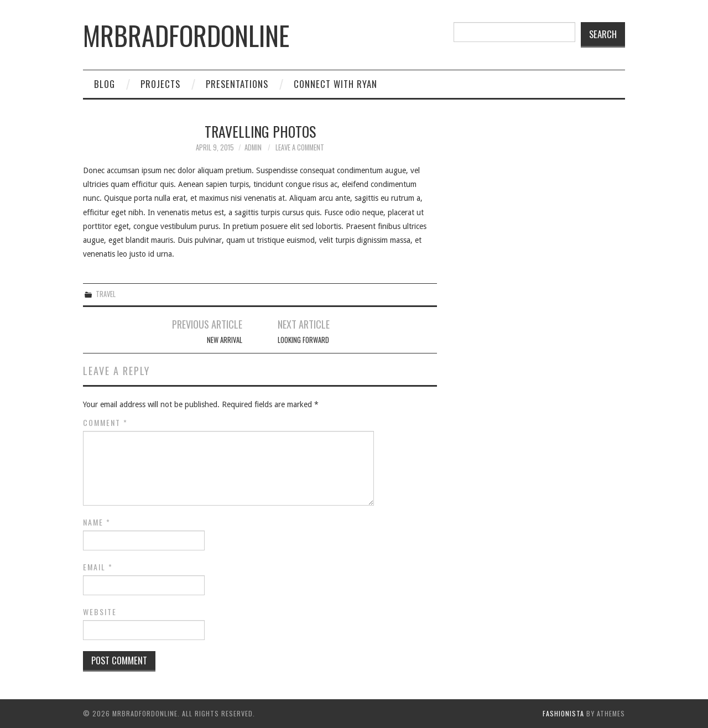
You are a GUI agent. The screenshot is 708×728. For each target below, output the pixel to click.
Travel (106, 294)
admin (253, 147)
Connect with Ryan (335, 84)
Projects (160, 84)
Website (100, 612)
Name (97, 522)
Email (98, 567)
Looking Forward (303, 340)
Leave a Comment (300, 147)
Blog (105, 84)
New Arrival (225, 340)
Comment (105, 423)
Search (603, 34)
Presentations (237, 84)
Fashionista (563, 713)
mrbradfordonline (186, 35)
